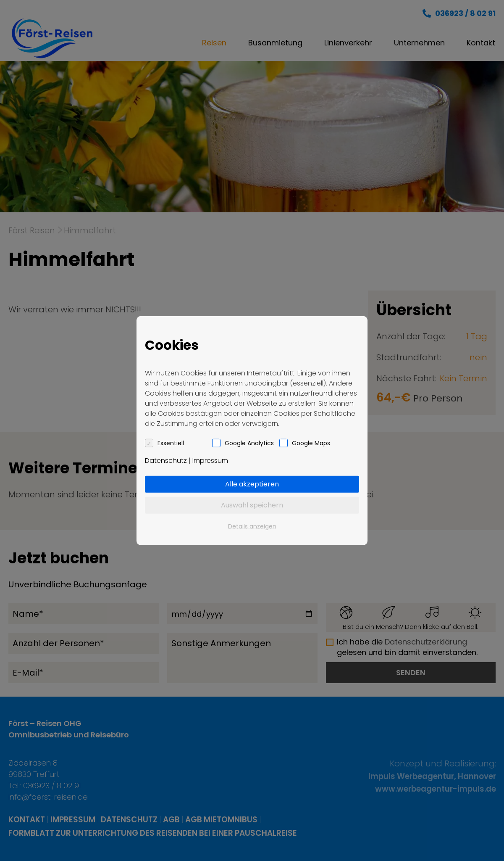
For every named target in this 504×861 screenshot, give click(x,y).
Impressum (210, 460)
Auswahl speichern (252, 505)
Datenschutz (166, 460)
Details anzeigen (252, 526)
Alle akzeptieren (252, 484)
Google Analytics (249, 443)
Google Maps (311, 443)
